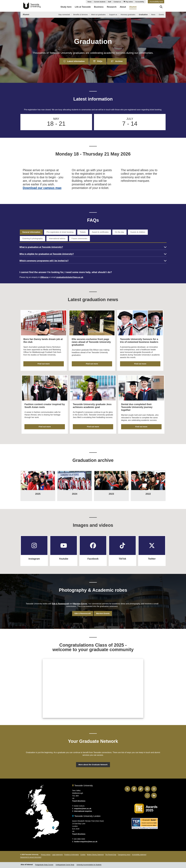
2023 (111, 491)
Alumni (26, 15)
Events (161, 15)
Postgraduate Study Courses (44, 862)
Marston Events (80, 600)
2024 (75, 491)
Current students (100, 2)
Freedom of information (72, 852)
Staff (110, 2)
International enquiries (83, 809)
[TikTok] (122, 543)
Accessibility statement (139, 852)
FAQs (98, 61)
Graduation (143, 15)
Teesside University (32, 6)
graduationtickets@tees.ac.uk (70, 278)
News (153, 15)
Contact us (117, 2)
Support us (113, 15)
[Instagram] (34, 543)
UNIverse (44, 278)
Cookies (83, 852)
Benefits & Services (80, 15)
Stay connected (64, 15)
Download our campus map (42, 188)
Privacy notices (46, 852)
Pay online (129, 2)
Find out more (44, 364)
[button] (156, 2)
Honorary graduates (128, 15)
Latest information (73, 61)
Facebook (93, 555)
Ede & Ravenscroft (60, 600)
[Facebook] (93, 543)
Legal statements (57, 852)
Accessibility (140, 2)
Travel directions (79, 798)
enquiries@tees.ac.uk (83, 806)
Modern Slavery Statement (95, 852)
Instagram (34, 555)
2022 (148, 491)
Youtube (64, 555)
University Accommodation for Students (89, 862)
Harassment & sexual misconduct (31, 855)
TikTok (122, 555)
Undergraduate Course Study (65, 862)
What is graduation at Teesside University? (41, 248)
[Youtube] (64, 543)
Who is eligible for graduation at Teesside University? (47, 255)
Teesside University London (86, 814)
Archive (119, 61)
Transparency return (124, 852)
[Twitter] (152, 543)
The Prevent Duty (111, 852)
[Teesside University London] (53, 825)
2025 (38, 491)
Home (90, 2)
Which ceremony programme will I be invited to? (44, 262)
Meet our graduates (98, 15)
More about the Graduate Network (93, 762)
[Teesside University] (47, 808)
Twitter (152, 555)
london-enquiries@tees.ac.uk (86, 839)
